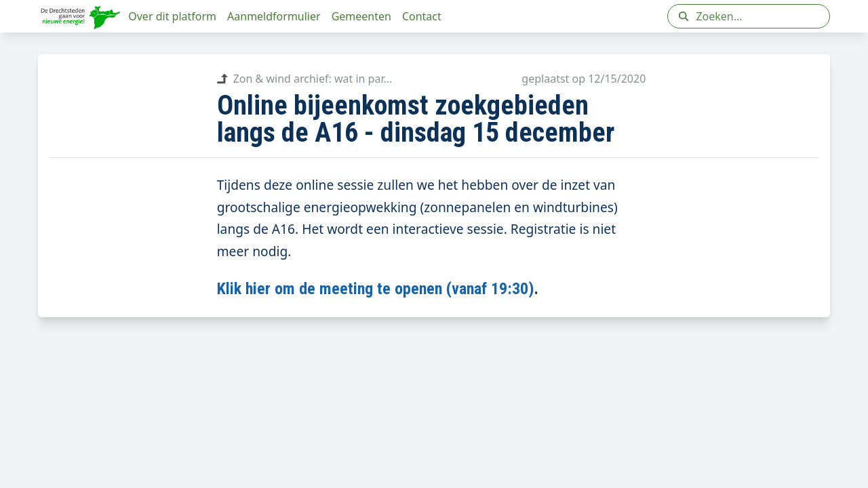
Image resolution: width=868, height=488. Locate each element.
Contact (422, 16)
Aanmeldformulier (274, 16)
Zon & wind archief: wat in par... (305, 79)
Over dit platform (172, 16)
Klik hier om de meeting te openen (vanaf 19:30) (376, 289)
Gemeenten (361, 16)
